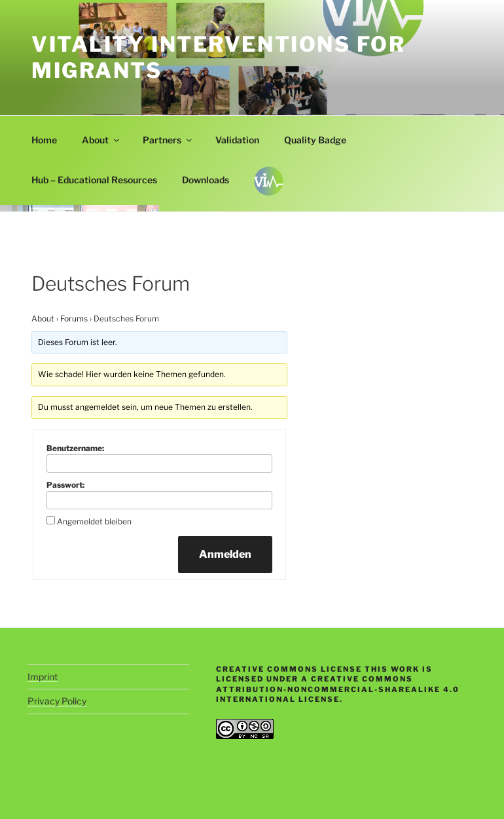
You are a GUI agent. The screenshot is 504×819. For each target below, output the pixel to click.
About (101, 140)
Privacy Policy (57, 701)
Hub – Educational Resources (94, 180)
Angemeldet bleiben (94, 521)
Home (44, 140)
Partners (168, 140)
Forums (74, 318)
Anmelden (225, 554)
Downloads (206, 180)
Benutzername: (75, 448)
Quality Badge (315, 140)
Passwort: (65, 485)
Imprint (43, 677)
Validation (237, 140)
